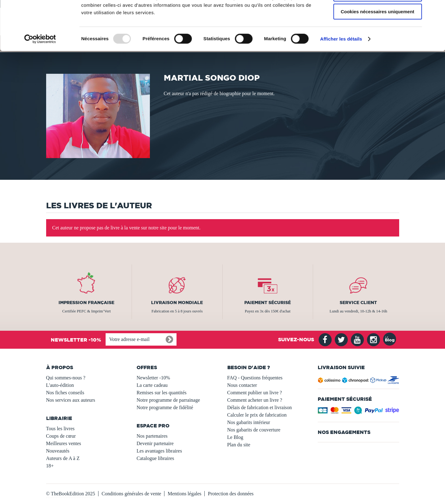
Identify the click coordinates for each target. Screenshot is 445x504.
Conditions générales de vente (131, 494)
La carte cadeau (152, 385)
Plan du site (239, 445)
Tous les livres (60, 429)
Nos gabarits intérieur (249, 422)
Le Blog (235, 437)
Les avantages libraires (159, 451)
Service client (358, 303)
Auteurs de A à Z (63, 458)
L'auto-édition (60, 385)
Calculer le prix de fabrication (257, 415)
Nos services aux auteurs (71, 400)
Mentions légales (184, 494)
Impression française (86, 303)
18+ (50, 466)
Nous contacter (242, 385)
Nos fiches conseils (65, 393)
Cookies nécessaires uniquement (377, 52)
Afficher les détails (341, 79)
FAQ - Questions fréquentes (255, 378)
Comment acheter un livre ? (255, 400)
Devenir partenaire (155, 443)
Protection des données (231, 494)
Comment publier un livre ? (255, 393)
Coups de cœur (61, 436)
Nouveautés (58, 451)
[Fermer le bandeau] (435, 10)
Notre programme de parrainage (168, 400)
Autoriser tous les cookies (377, 15)
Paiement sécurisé (268, 303)
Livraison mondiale (177, 303)
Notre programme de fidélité (165, 407)
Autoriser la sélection (378, 34)
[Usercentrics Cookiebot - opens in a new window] (40, 79)
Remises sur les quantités (161, 393)
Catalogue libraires (155, 458)
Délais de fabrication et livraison (260, 407)
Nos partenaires (152, 436)
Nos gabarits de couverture (254, 430)
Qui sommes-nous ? (66, 378)
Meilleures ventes (64, 443)
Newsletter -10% (153, 378)
